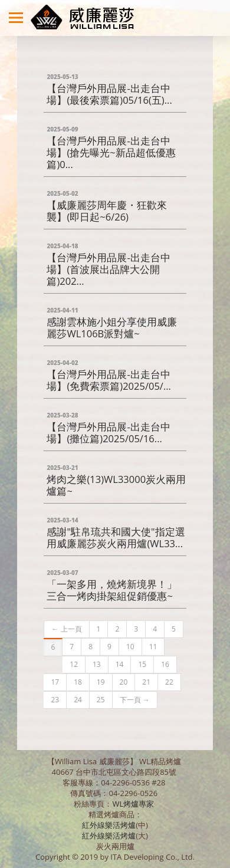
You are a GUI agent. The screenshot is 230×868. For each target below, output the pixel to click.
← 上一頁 (66, 629)
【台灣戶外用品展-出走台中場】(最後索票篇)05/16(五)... (109, 89)
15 (142, 664)
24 (78, 700)
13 (97, 664)
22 (169, 682)
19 (101, 682)
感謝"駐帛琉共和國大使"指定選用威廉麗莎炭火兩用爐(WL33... (116, 532)
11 (153, 647)
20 (124, 682)
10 (130, 647)
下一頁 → (135, 700)
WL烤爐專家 (134, 804)
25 (101, 700)
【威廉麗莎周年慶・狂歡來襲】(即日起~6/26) (107, 206)
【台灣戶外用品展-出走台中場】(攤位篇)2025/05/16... (108, 427)
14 (120, 664)
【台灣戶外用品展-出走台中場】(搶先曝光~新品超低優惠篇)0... (111, 147)
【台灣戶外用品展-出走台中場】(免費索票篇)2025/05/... (109, 375)
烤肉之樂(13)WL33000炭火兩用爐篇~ (116, 480)
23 (55, 700)
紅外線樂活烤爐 (109, 825)
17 (55, 682)
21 (146, 682)
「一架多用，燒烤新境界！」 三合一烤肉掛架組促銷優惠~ (112, 585)
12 (74, 664)
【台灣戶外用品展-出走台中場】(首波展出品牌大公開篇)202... (108, 264)
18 (78, 682)
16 (165, 664)
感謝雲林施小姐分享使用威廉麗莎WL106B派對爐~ (112, 322)
